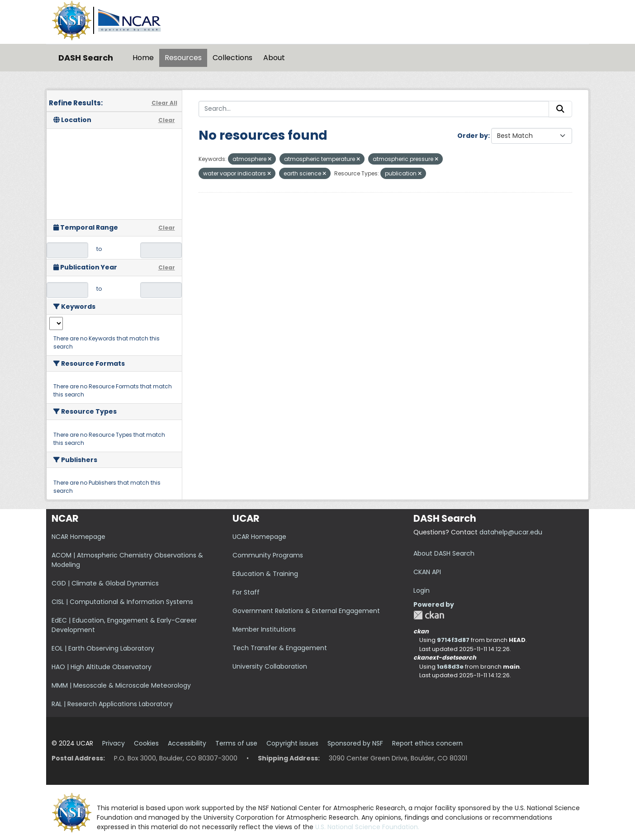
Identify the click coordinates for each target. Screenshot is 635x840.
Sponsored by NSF (355, 743)
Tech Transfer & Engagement (280, 648)
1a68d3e (450, 667)
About (274, 58)
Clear (167, 120)
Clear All (164, 103)
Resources (183, 58)
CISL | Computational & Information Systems (122, 602)
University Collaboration (270, 666)
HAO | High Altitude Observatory (102, 667)
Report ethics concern (427, 743)
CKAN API (427, 572)
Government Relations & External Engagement (306, 611)
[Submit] (560, 109)
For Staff (246, 592)
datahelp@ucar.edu (511, 532)
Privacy (114, 743)
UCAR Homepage (259, 537)
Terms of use (236, 743)
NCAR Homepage (78, 537)
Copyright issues (292, 743)
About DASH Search (444, 553)
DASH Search (86, 58)
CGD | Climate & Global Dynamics (105, 583)
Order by (473, 136)
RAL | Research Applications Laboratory (112, 704)
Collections (232, 58)
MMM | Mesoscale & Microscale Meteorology (121, 685)
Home (143, 58)
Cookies (146, 743)
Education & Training (265, 574)
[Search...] (374, 109)
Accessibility (187, 743)
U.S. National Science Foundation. (367, 827)
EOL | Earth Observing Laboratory (103, 648)
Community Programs (268, 555)
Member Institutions (264, 629)
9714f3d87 (453, 640)
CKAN (429, 615)
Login (422, 590)
